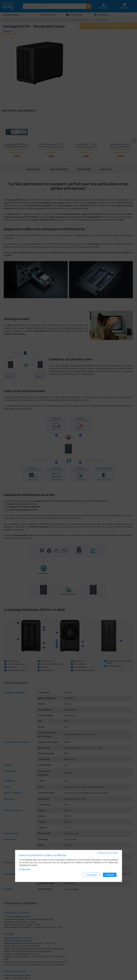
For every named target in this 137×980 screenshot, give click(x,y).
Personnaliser (91, 876)
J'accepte (110, 876)
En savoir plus (25, 870)
